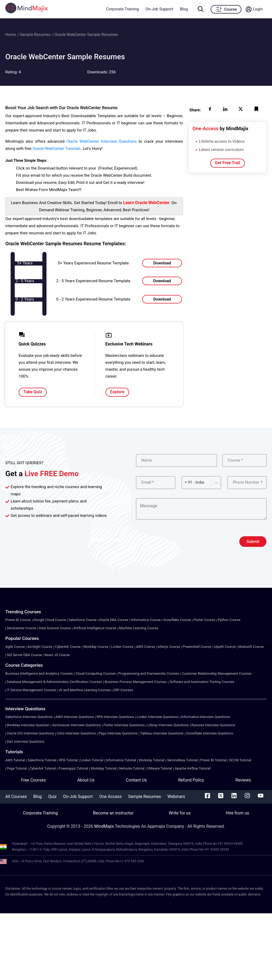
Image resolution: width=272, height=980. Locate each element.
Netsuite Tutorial (132, 768)
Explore (117, 392)
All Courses (16, 797)
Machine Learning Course (139, 628)
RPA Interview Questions (115, 717)
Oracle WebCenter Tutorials (56, 149)
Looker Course (122, 647)
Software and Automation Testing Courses (202, 682)
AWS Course (146, 647)
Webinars (176, 797)
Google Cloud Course (50, 620)
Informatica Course (146, 620)
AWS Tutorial (15, 760)
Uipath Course (225, 647)
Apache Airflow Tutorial (193, 768)
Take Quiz (33, 392)
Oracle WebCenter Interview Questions (102, 141)
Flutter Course (204, 620)
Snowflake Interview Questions (210, 733)
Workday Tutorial (152, 760)
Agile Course (15, 647)
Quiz (53, 797)
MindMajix (105, 826)
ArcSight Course (40, 647)
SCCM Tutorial (240, 760)
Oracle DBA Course (114, 620)
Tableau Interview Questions (162, 733)
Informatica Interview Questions (206, 717)
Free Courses (33, 780)
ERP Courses (123, 690)
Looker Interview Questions (158, 717)
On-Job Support (160, 9)
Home (11, 35)
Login (258, 9)
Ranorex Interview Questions (213, 725)
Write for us (180, 813)
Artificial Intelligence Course (95, 628)
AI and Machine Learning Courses (85, 690)
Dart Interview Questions (25, 742)
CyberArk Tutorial (43, 768)
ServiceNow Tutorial (182, 760)
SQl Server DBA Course (24, 655)
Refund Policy (191, 780)
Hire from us (237, 813)
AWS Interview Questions (75, 717)
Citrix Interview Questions (76, 733)
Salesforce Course (83, 620)
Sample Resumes (35, 35)
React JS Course (57, 655)
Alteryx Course (169, 647)
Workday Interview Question (28, 725)
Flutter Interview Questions (124, 725)
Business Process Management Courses (136, 682)
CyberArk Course (68, 647)
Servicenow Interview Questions (76, 725)
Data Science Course (55, 628)
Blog (184, 9)
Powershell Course (197, 647)
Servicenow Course (21, 628)
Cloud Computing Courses (95, 673)
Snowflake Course (177, 620)
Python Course (229, 620)
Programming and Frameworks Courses (149, 673)
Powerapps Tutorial (73, 768)
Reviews (243, 780)
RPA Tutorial (68, 760)
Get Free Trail (228, 163)
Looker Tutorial (92, 760)
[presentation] (176, 542)
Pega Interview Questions (118, 733)
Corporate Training (122, 9)
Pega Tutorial (17, 768)
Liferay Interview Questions (168, 725)
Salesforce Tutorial (42, 760)
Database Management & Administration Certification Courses (54, 682)
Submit (253, 542)
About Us (86, 780)
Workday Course (96, 647)
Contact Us (136, 780)
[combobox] (185, 482)
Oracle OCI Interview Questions (30, 733)
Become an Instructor (113, 813)
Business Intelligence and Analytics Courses (39, 673)
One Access (110, 797)
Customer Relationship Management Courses (217, 673)
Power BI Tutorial (213, 760)
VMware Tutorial (160, 768)
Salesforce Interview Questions (29, 717)
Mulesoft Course (251, 647)
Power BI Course (18, 620)
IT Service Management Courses (31, 690)
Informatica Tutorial (121, 760)
